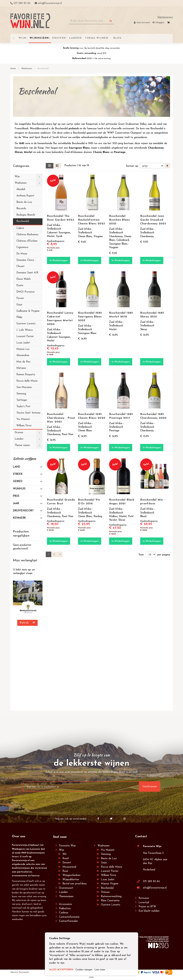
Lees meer (105, 970)
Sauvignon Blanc (79, 148)
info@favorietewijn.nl (155, 888)
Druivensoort (66, 888)
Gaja (104, 863)
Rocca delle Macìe (112, 867)
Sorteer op (132, 166)
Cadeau (64, 913)
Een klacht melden (149, 911)
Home (13, 69)
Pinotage (120, 152)
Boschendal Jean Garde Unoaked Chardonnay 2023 (153, 220)
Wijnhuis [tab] (19, 489)
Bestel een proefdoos (75, 884)
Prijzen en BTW (147, 907)
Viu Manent (108, 850)
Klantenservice (165, 17)
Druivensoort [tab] (23, 511)
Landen (63, 892)
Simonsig (106, 854)
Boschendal (107, 888)
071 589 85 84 (151, 882)
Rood (66, 859)
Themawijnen (66, 897)
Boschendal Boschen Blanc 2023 (119, 220)
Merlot (28, 152)
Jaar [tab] (16, 504)
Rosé (65, 871)
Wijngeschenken (71, 875)
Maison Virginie (110, 884)
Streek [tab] (18, 474)
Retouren (144, 898)
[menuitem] (117, 38)
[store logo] (30, 21)
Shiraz (19, 152)
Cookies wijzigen (87, 970)
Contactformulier (69, 921)
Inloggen (160, 23)
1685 (22, 144)
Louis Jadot (108, 880)
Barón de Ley (109, 859)
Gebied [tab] (18, 481)
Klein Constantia (110, 901)
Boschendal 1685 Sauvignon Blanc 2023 (90, 317)
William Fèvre (109, 875)
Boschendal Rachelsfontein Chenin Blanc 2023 (91, 220)
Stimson (105, 892)
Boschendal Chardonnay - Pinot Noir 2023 (61, 418)
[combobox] (91, 21)
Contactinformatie (69, 917)
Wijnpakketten (71, 880)
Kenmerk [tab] (19, 518)
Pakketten (65, 909)
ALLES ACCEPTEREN (62, 970)
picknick (74, 129)
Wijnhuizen (27, 69)
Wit (65, 854)
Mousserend (69, 867)
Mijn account (143, 23)
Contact (141, 836)
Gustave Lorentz (111, 905)
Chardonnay (156, 148)
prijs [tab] (16, 496)
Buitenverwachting (111, 897)
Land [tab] (17, 467)
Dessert (67, 863)
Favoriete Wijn (67, 846)
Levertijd (144, 903)
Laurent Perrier (110, 871)
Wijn (62, 850)
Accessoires (66, 904)
